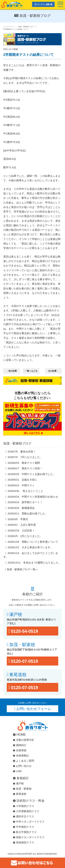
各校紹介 (21, 778)
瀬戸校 (16, 614)
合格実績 (20, 750)
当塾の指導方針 (24, 740)
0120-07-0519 (25, 661)
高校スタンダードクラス (29, 837)
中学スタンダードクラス (29, 822)
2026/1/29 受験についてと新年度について (33, 542)
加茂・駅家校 (22, 645)
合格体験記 (21, 755)
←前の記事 (12, 371)
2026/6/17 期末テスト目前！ (25, 468)
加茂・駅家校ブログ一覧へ (22, 569)
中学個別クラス (24, 827)
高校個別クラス (24, 842)
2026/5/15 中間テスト (21, 485)
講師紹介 (20, 745)
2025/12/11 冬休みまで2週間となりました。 (34, 563)
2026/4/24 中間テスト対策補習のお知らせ (33, 497)
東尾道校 (18, 675)
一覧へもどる (31, 371)
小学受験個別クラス (26, 811)
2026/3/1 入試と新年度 (22, 525)
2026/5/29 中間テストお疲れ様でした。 (32, 474)
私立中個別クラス (25, 832)
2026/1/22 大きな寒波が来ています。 (30, 547)
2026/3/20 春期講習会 (21, 508)
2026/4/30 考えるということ (25, 491)
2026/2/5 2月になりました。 (25, 536)
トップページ (8, 27)
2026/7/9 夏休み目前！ (22, 452)
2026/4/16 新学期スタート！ (25, 502)
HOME (19, 735)
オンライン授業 (43, 4)
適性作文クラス (24, 816)
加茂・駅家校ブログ (26, 27)
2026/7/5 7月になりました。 (25, 457)
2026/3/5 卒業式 (18, 519)
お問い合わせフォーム (34, 709)
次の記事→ (53, 371)
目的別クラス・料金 (29, 801)
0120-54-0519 (25, 631)
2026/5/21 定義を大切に (23, 480)
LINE (17, 771)
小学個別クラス (24, 806)
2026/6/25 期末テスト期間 (24, 463)
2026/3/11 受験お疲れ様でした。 (28, 513)
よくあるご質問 (24, 761)
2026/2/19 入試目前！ (21, 530)
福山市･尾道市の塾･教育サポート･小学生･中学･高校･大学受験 (12, 4)
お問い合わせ (22, 766)
